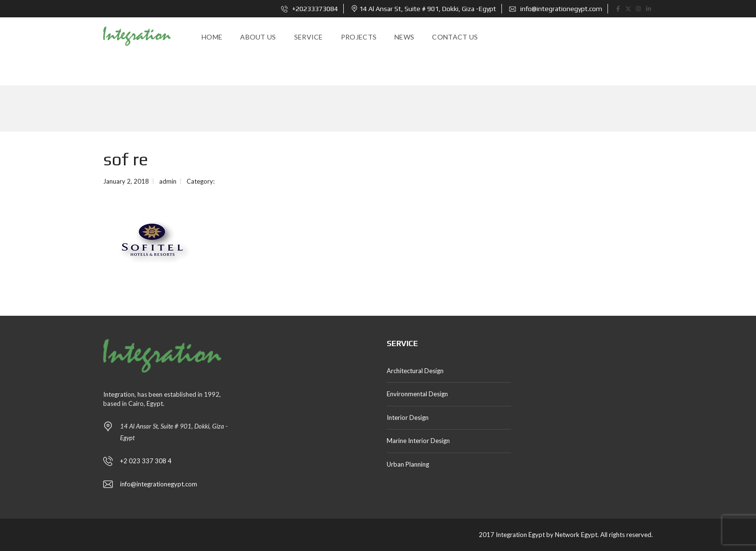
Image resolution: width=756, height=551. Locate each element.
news (404, 37)
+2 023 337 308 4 (146, 461)
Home (212, 37)
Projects (359, 37)
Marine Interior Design (418, 441)
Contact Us (455, 37)
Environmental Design (417, 394)
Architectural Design (415, 371)
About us (258, 37)
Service (309, 37)
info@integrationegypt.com (556, 9)
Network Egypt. (577, 535)
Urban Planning (408, 464)
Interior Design (408, 417)
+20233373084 (310, 9)
